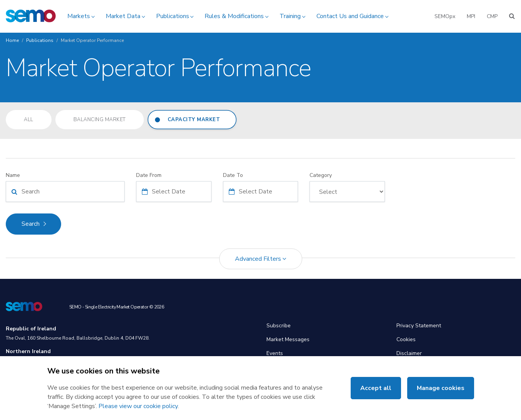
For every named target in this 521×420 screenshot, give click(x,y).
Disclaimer (409, 353)
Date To (233, 175)
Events (275, 353)
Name (13, 175)
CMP (492, 16)
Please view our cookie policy (138, 406)
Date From (149, 175)
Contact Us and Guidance (350, 16)
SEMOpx (445, 16)
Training (290, 16)
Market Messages (288, 339)
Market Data (123, 16)
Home (12, 40)
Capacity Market (194, 120)
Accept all (376, 388)
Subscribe (279, 326)
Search (31, 224)
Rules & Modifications (234, 16)
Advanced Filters (261, 259)
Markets (79, 16)
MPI (471, 16)
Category (321, 175)
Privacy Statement (419, 326)
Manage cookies (441, 388)
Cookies (406, 339)
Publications (173, 16)
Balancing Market (100, 120)
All (29, 120)
